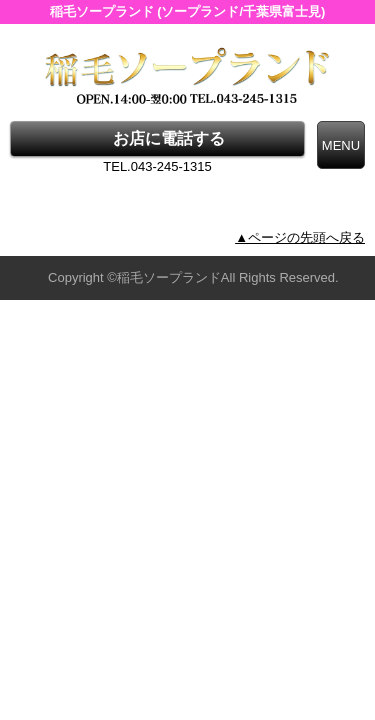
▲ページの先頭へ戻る (300, 237)
